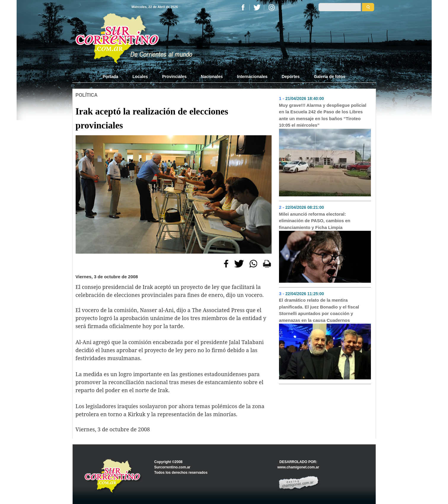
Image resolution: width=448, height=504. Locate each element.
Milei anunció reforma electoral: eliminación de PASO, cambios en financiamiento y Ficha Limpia (315, 221)
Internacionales (252, 77)
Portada (114, 76)
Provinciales (174, 77)
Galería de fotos (330, 77)
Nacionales (212, 77)
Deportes (291, 77)
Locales (140, 77)
